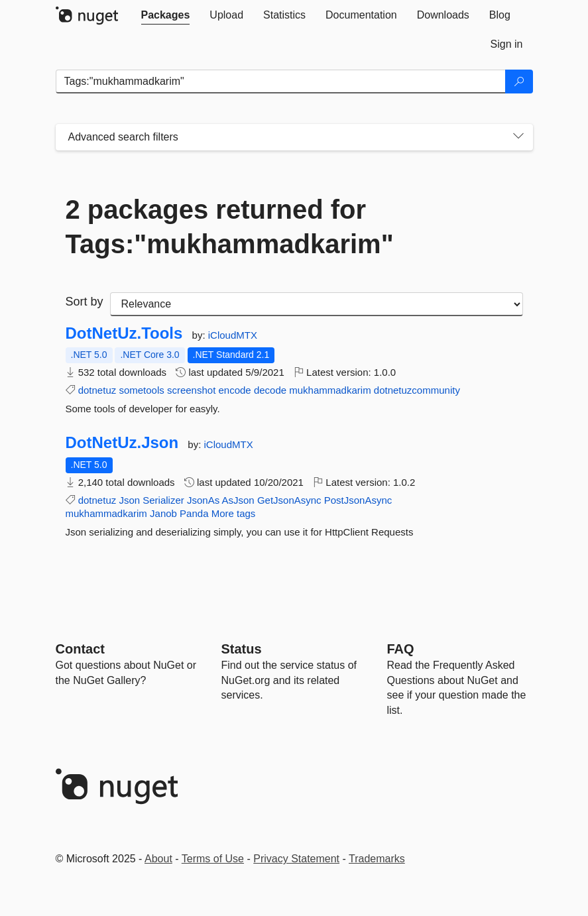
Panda (194, 513)
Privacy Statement (296, 859)
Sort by (85, 302)
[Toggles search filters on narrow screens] (518, 137)
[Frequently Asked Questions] (401, 649)
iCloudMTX (233, 335)
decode (270, 390)
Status (242, 649)
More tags (234, 513)
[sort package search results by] (317, 304)
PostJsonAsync (358, 500)
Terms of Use (213, 859)
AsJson (238, 500)
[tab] (166, 15)
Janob (163, 513)
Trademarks (377, 859)
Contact (80, 649)
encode (234, 390)
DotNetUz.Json (122, 443)
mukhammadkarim (330, 390)
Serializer (163, 500)
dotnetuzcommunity (417, 390)
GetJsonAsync (289, 500)
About (158, 859)
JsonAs (203, 500)
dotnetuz (97, 390)
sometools (141, 390)
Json (129, 500)
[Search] (519, 82)
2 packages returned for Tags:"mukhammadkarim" (230, 227)
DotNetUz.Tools (124, 333)
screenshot (191, 390)
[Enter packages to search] (281, 82)
